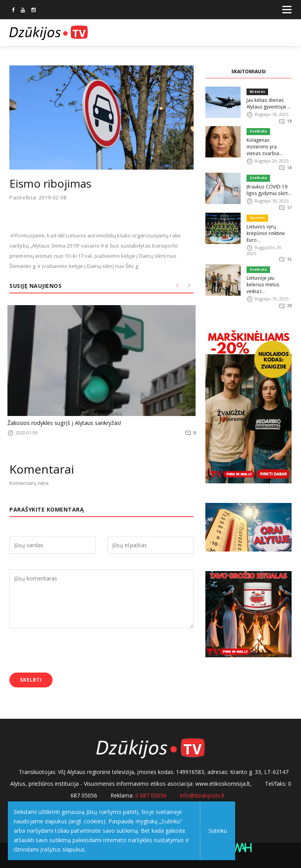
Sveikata (258, 131)
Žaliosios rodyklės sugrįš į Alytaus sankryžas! (61, 422)
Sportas (257, 209)
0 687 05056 (151, 794)
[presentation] (69, 650)
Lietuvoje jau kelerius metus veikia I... (269, 270)
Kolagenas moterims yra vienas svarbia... (268, 142)
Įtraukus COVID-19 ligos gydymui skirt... (268, 181)
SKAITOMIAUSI (248, 71)
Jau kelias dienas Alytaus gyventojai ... (268, 102)
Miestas (257, 91)
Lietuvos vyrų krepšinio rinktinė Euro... (265, 223)
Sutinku (216, 831)
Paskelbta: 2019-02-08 (38, 198)
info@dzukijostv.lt (202, 794)
